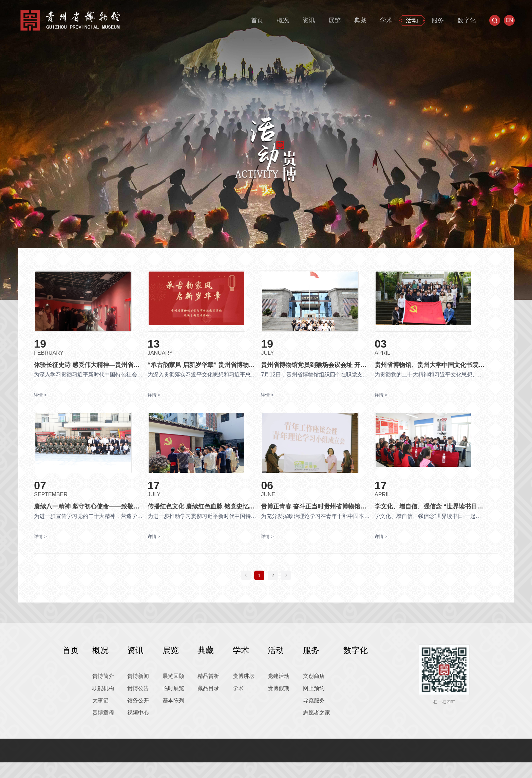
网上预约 (314, 704)
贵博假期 (279, 704)
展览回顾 (173, 692)
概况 (283, 20)
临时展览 (173, 704)
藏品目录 (208, 704)
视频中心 (138, 728)
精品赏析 (208, 692)
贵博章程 (103, 728)
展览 (335, 20)
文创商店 (314, 692)
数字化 (467, 20)
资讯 (309, 20)
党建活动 (279, 692)
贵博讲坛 (244, 692)
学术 (386, 20)
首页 (257, 20)
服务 (438, 20)
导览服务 (314, 716)
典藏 (360, 20)
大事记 (100, 716)
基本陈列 (173, 716)
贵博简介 (103, 692)
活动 (412, 20)
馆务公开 (138, 716)
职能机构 (103, 704)
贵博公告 (138, 704)
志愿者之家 (317, 728)
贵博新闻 (138, 692)
